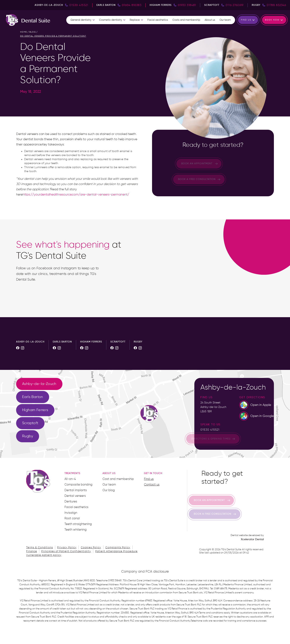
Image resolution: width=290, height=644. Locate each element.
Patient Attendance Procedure (116, 551)
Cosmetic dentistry (111, 20)
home (24, 32)
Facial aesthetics (158, 20)
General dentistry (81, 20)
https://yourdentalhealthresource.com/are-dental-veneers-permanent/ (76, 195)
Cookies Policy (91, 548)
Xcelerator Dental (252, 539)
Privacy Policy (67, 548)
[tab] (39, 384)
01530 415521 (210, 430)
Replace (135, 20)
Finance (32, 551)
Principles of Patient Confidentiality (66, 551)
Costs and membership (186, 20)
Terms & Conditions (40, 548)
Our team (225, 20)
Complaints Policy (118, 548)
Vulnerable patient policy (44, 555)
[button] (83, 20)
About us (210, 20)
